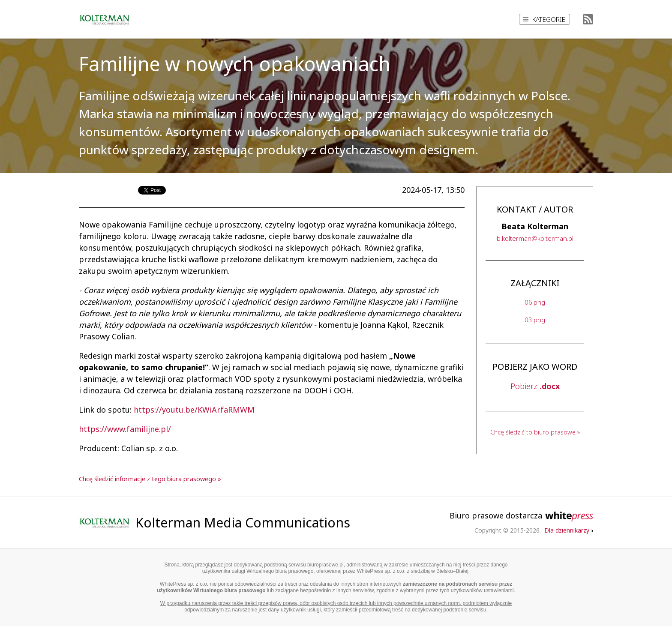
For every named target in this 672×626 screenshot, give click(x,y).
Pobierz (535, 386)
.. (535, 238)
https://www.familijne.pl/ (125, 429)
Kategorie (544, 19)
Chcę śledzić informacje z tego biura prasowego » (150, 479)
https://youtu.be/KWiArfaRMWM (194, 410)
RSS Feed (588, 19)
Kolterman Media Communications (243, 523)
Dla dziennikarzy (569, 530)
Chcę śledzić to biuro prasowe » (535, 432)
